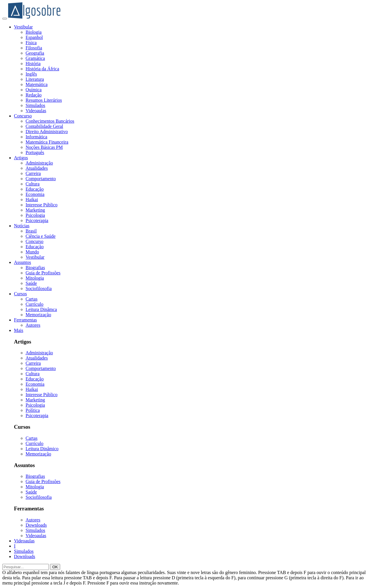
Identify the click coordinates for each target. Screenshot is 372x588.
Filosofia (34, 48)
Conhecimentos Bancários (50, 121)
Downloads (36, 525)
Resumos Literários (44, 100)
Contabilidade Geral (44, 126)
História (33, 64)
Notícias (22, 226)
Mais (19, 330)
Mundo (32, 252)
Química (34, 90)
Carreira (33, 173)
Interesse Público (42, 205)
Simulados (35, 105)
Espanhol (34, 37)
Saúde (31, 283)
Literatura (35, 79)
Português (35, 152)
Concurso (23, 116)
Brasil (31, 231)
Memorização (38, 315)
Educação (35, 189)
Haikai (32, 200)
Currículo (34, 304)
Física (31, 43)
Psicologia (35, 215)
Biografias (35, 268)
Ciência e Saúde (41, 236)
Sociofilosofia (39, 288)
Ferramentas (25, 320)
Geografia (35, 53)
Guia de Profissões (43, 273)
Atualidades (37, 168)
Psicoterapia (37, 220)
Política (33, 410)
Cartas (32, 299)
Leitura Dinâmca (41, 309)
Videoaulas (36, 111)
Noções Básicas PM (44, 147)
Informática (36, 137)
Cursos (20, 294)
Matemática (37, 84)
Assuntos (23, 262)
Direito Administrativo (47, 132)
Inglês (31, 74)
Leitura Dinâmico (42, 449)
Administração (39, 163)
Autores (33, 325)
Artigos (21, 158)
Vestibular (23, 27)
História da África (42, 69)
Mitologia (35, 278)
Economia (35, 194)
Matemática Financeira (47, 142)
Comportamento (41, 179)
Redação (34, 95)
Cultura (33, 184)
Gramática (35, 58)
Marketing (35, 210)
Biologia (34, 32)
